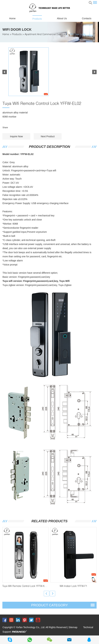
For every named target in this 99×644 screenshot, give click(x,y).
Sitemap (73, 627)
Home (12, 18)
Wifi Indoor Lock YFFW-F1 (73, 586)
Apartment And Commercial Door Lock (46, 35)
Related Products (49, 521)
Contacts (87, 18)
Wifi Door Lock (17, 29)
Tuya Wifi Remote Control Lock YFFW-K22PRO (27, 586)
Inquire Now (16, 136)
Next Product (48, 136)
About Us (62, 18)
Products (37, 19)
